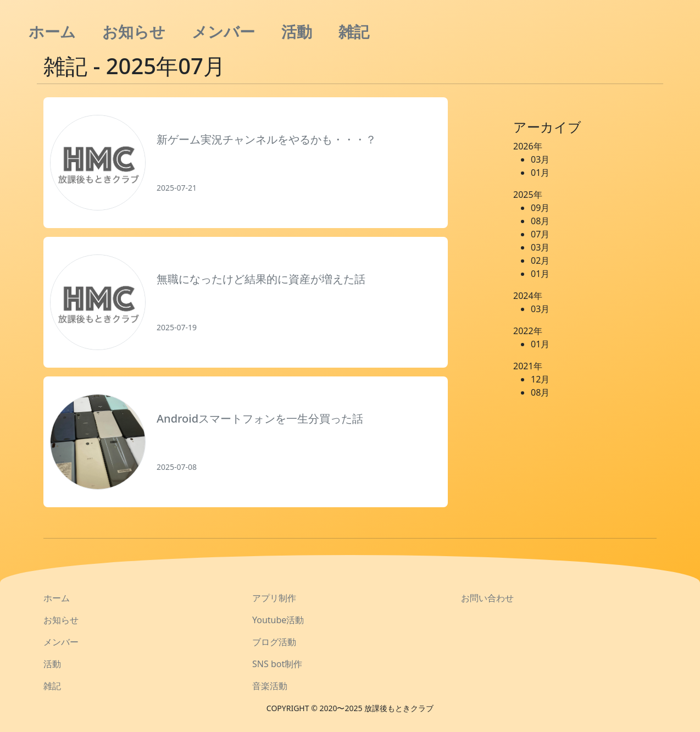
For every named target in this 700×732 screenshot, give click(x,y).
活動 (297, 31)
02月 (540, 260)
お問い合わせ (487, 598)
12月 (540, 379)
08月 (540, 221)
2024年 (528, 296)
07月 (540, 234)
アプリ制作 (274, 598)
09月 (540, 208)
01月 (540, 173)
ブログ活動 (274, 642)
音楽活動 (270, 686)
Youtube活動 (278, 620)
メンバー (223, 31)
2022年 (528, 331)
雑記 (354, 31)
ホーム (52, 31)
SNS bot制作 (277, 664)
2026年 (528, 146)
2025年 (528, 195)
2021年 (528, 366)
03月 (540, 159)
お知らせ (134, 31)
